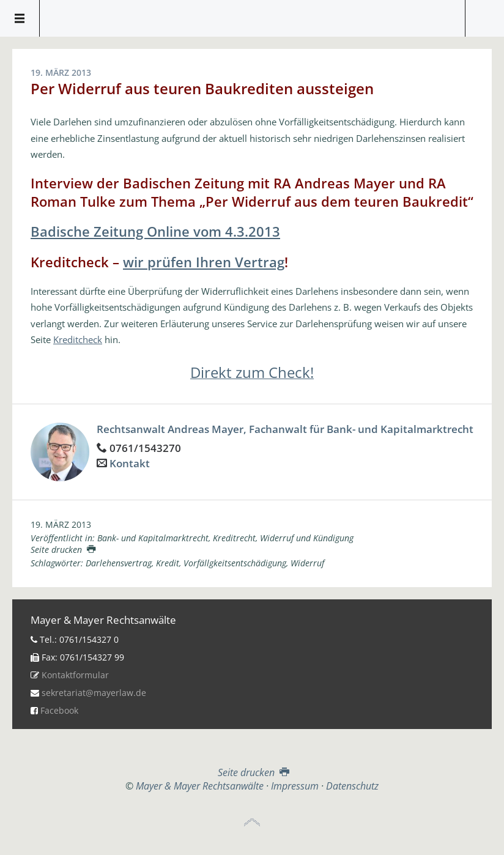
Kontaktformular (75, 675)
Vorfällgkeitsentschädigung (235, 563)
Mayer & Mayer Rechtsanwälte (252, 15)
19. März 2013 (61, 524)
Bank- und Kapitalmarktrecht (153, 538)
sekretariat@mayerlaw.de (94, 693)
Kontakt (130, 463)
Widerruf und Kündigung (307, 538)
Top (252, 823)
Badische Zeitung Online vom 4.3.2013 (155, 231)
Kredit (168, 563)
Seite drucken (63, 550)
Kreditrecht (234, 538)
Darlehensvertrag (119, 563)
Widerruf (307, 563)
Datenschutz (352, 786)
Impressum (295, 786)
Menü (20, 18)
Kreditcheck (78, 339)
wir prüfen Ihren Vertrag (204, 262)
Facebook (59, 710)
